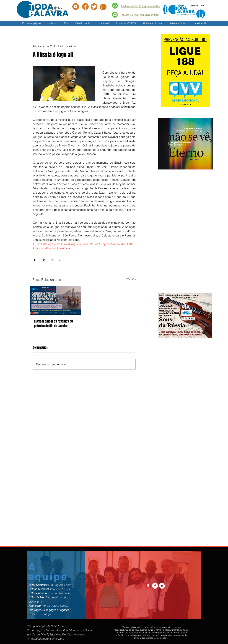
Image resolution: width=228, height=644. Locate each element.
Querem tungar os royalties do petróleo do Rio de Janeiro (53, 324)
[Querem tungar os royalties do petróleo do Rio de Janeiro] (55, 300)
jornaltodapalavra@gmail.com (45, 639)
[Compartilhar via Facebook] (35, 260)
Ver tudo (131, 279)
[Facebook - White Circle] (155, 586)
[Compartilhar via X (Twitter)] (43, 260)
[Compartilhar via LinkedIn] (52, 260)
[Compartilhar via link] (61, 260)
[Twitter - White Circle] (162, 586)
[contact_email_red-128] (148, 586)
